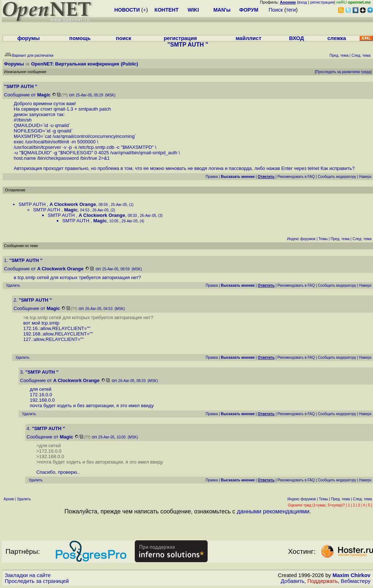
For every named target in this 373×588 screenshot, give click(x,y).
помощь (80, 38)
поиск (123, 38)
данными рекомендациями (273, 511)
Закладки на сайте (28, 575)
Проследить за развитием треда (343, 72)
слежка (337, 38)
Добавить (293, 581)
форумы (28, 38)
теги (291, 10)
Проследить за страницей (37, 581)
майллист (249, 38)
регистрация (322, 2)
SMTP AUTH (33, 204)
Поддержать (323, 581)
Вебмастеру (356, 581)
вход (303, 2)
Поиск (276, 10)
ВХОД (296, 38)
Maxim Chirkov (352, 575)
